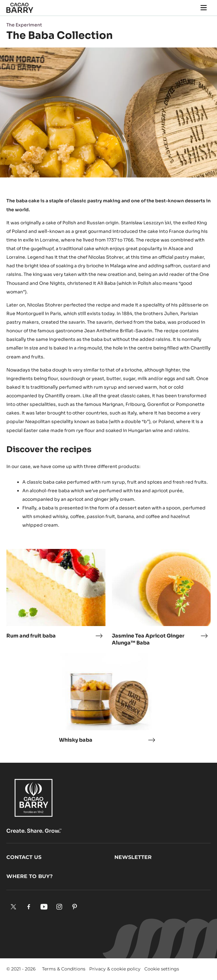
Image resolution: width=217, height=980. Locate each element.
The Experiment (24, 25)
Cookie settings (162, 969)
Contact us (24, 857)
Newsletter (133, 857)
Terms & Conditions (64, 969)
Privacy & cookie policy (115, 969)
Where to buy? (29, 876)
